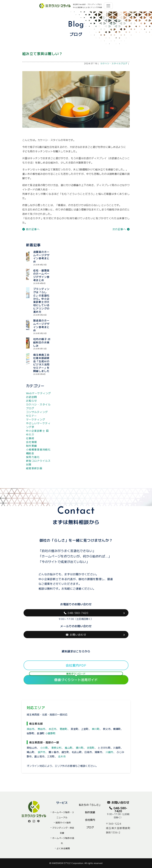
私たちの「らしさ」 (90, 805)
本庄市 (53, 729)
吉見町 (91, 748)
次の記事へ (121, 229)
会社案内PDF (76, 665)
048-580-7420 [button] (76, 613)
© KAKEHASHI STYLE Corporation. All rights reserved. (76, 863)
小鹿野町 (50, 733)
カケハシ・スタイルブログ (114, 63)
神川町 (96, 729)
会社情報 (32, 442)
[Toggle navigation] (108, 6)
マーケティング (36, 419)
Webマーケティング (38, 393)
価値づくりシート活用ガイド (76, 679)
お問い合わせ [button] (76, 635)
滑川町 (80, 748)
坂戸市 (42, 752)
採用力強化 (33, 457)
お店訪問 (32, 397)
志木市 (62, 756)
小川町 (44, 748)
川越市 (109, 752)
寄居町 (64, 729)
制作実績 (32, 446)
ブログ (90, 827)
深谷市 (31, 729)
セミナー (32, 416)
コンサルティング (37, 412)
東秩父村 (56, 748)
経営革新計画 (34, 468)
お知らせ (32, 401)
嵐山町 (69, 748)
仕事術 (30, 438)
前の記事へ (31, 229)
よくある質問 (63, 848)
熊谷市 (42, 729)
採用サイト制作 (63, 822)
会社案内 (90, 820)
